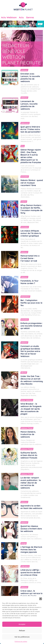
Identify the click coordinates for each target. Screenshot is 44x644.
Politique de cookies (21, 641)
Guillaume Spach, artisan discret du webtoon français (29, 455)
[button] (41, 599)
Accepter (22, 624)
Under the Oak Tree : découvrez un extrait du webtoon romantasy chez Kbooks (32, 380)
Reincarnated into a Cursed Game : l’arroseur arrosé (30, 258)
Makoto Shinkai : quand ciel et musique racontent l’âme (32, 183)
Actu (21, 17)
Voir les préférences (22, 637)
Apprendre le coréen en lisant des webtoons (31, 507)
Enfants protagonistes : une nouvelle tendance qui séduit (32, 326)
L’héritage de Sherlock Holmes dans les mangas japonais (31, 549)
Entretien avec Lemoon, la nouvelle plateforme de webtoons (30, 77)
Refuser (22, 631)
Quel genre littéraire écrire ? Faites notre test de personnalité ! (31, 129)
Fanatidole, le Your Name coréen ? (30, 282)
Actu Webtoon (9, 17)
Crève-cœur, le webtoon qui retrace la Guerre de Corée (31, 593)
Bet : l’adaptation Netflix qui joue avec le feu (31, 303)
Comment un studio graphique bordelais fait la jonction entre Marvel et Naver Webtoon (30, 351)
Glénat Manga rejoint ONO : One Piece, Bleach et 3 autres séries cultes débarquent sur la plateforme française (31, 156)
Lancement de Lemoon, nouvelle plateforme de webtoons (29, 105)
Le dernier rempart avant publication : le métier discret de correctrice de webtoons (31, 483)
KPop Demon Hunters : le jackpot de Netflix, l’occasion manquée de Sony (31, 209)
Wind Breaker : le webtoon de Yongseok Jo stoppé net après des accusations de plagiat (31, 409)
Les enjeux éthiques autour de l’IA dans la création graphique (31, 233)
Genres (30, 17)
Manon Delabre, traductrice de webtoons (28, 434)
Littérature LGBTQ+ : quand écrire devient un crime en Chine (30, 572)
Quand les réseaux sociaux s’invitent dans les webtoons (31, 529)
